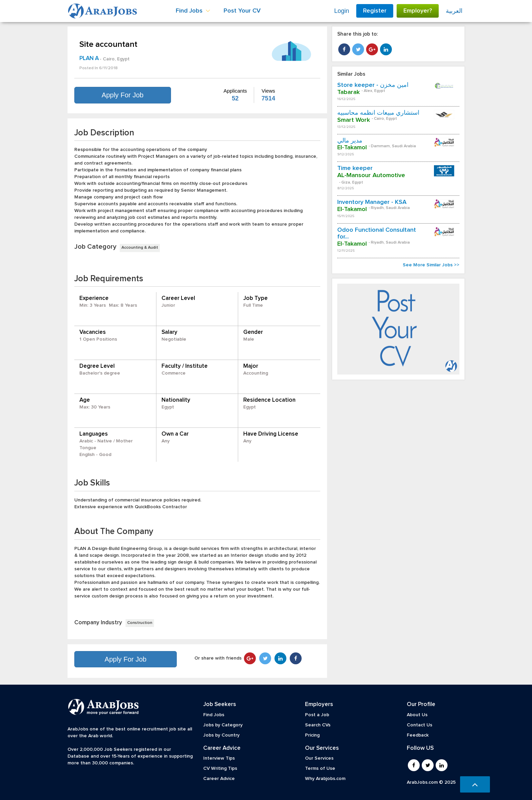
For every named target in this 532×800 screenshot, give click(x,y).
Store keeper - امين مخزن (373, 85)
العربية (454, 11)
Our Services (319, 758)
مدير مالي (350, 141)
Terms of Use (320, 768)
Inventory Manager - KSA (372, 202)
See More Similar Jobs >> (431, 265)
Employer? (418, 11)
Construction (140, 623)
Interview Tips (219, 758)
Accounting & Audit (140, 248)
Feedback (418, 735)
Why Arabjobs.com (325, 779)
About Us (417, 715)
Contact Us (420, 725)
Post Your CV (242, 11)
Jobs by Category (223, 725)
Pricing (312, 735)
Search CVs (318, 725)
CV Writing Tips (220, 768)
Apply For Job (123, 95)
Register (375, 11)
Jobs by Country (221, 735)
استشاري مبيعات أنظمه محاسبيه (378, 113)
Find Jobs (214, 715)
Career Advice (219, 779)
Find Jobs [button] (193, 11)
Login (342, 11)
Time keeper (355, 168)
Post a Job (317, 715)
